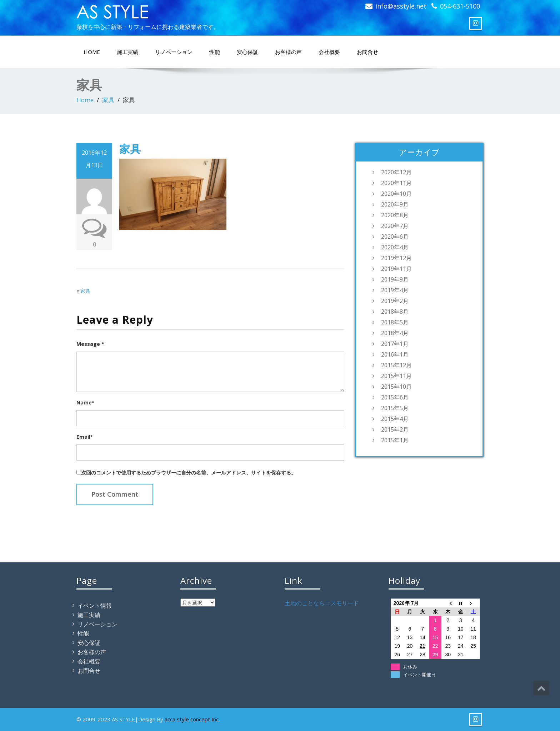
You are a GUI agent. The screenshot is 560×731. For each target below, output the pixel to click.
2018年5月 (395, 322)
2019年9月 (395, 279)
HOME (92, 52)
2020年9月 (395, 204)
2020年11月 (396, 183)
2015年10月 (396, 387)
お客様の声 (288, 52)
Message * (90, 344)
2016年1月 (395, 354)
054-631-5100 (460, 6)
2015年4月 (395, 419)
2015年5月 (395, 408)
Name (85, 402)
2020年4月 (395, 247)
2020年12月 (396, 172)
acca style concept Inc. (192, 719)
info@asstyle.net (401, 6)
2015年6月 (395, 397)
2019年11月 (396, 269)
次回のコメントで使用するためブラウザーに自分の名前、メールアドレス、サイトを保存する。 (189, 473)
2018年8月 (395, 312)
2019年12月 (396, 258)
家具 (108, 100)
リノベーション (174, 52)
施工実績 (127, 52)
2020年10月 (396, 194)
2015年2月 (395, 429)
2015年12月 (396, 365)
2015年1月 (395, 440)
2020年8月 (395, 215)
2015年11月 (396, 376)
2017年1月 (395, 344)
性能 (215, 52)
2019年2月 (395, 301)
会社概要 (329, 52)
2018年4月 (395, 333)
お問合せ (367, 52)
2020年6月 (395, 237)
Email (84, 437)
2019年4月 (395, 290)
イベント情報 (95, 606)
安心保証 (247, 52)
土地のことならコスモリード (322, 603)
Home (85, 100)
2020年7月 (395, 226)
